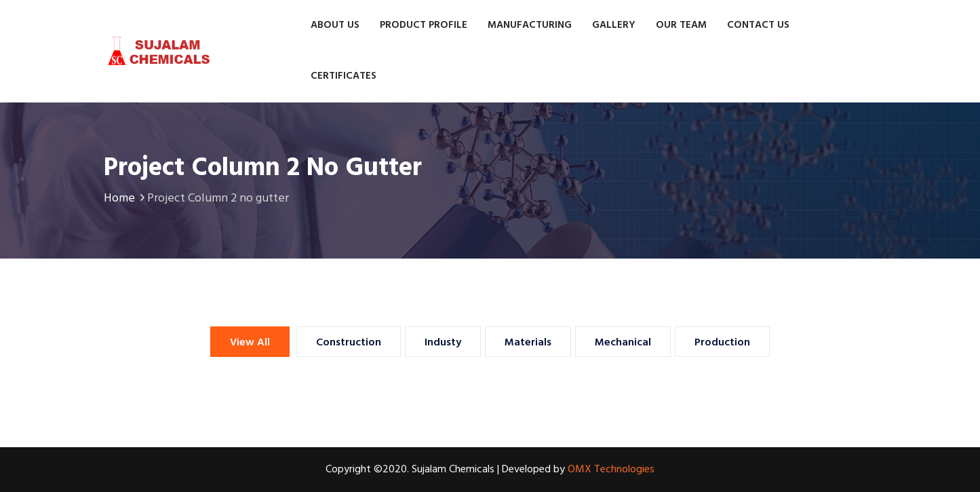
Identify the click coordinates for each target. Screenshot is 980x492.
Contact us (758, 25)
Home (125, 198)
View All (250, 343)
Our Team (681, 25)
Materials (528, 343)
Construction (349, 343)
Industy (443, 343)
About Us (335, 25)
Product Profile (424, 25)
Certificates (344, 76)
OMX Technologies (611, 470)
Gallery (614, 25)
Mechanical (623, 343)
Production (722, 343)
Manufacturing (530, 25)
